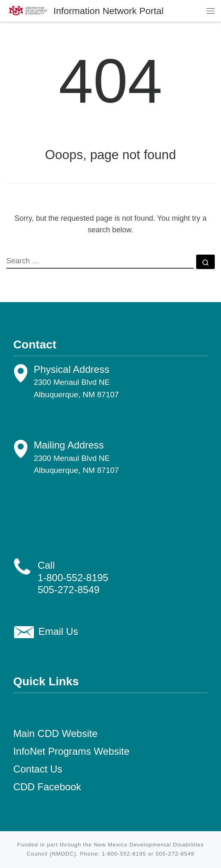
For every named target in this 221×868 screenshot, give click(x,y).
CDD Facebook (47, 787)
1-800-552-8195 (73, 578)
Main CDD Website (55, 733)
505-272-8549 (68, 590)
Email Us (58, 631)
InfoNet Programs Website (71, 751)
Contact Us (38, 769)
